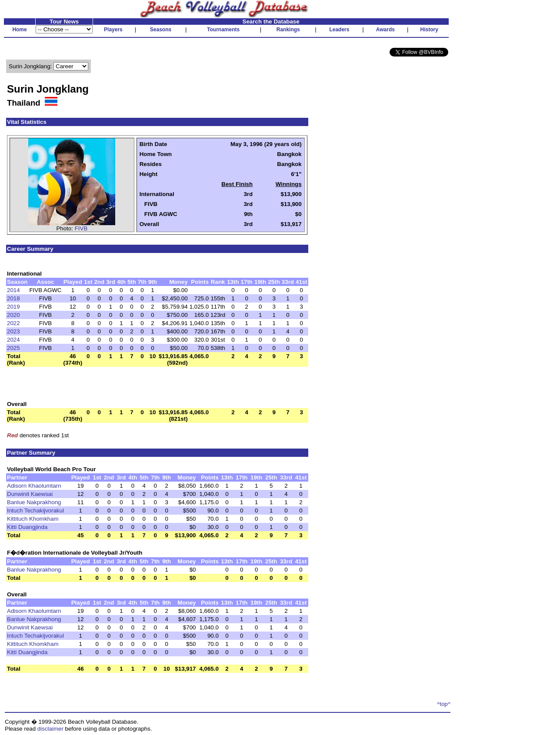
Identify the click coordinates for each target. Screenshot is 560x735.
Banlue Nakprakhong (34, 502)
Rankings (288, 30)
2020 (13, 315)
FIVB (81, 228)
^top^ (444, 704)
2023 (13, 331)
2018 (13, 298)
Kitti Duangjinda (27, 527)
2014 (13, 290)
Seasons (161, 30)
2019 (13, 307)
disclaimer (50, 729)
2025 (13, 348)
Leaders (339, 30)
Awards (385, 30)
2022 (13, 323)
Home (19, 30)
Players (113, 30)
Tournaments (223, 30)
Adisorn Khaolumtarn (34, 486)
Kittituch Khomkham (33, 519)
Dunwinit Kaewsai (30, 494)
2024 (13, 340)
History (429, 30)
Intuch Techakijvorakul (35, 511)
